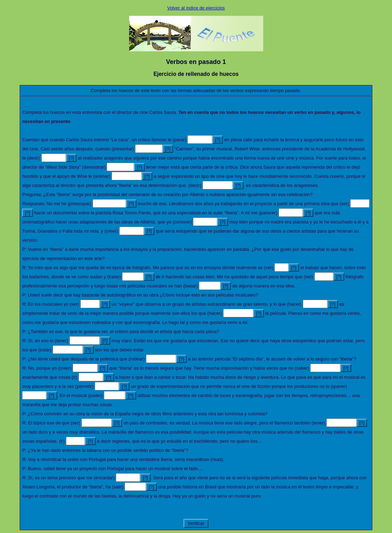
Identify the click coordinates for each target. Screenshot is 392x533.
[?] (218, 140)
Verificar (196, 523)
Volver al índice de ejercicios (196, 8)
